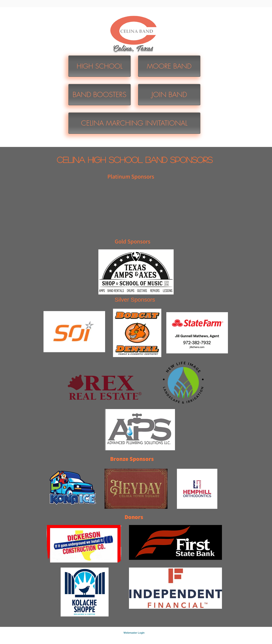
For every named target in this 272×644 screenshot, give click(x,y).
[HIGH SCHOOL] (100, 66)
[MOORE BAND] (169, 66)
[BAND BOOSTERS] (100, 95)
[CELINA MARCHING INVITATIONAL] (134, 123)
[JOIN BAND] (169, 95)
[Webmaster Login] (134, 633)
